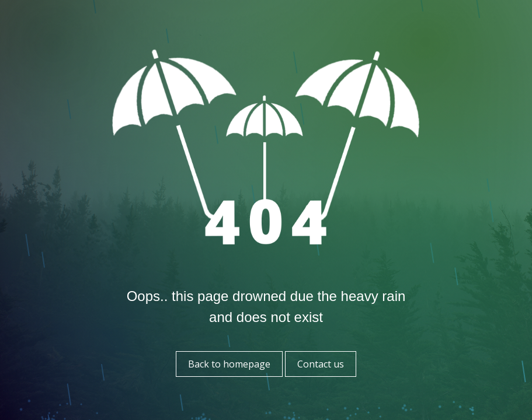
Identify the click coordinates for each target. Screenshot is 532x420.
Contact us (321, 364)
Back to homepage (229, 364)
